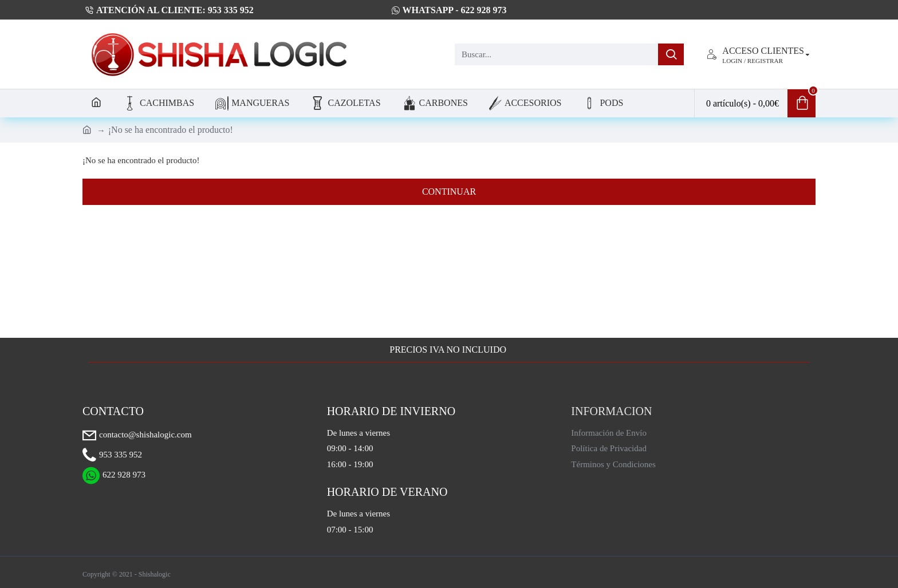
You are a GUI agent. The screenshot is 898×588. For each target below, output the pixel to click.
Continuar (449, 192)
